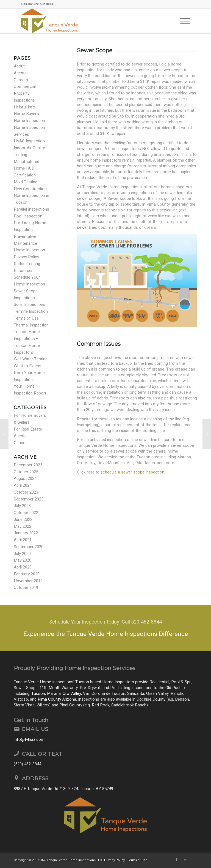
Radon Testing (27, 264)
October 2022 (26, 513)
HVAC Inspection (29, 141)
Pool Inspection (28, 216)
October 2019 (26, 587)
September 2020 (29, 547)
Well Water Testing (31, 359)
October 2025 (26, 472)
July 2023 (22, 506)
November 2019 (28, 581)
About (19, 66)
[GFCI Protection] (4, 434)
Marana (54, 693)
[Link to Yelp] (193, 860)
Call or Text (42, 754)
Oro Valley (72, 693)
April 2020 (23, 567)
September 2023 (29, 499)
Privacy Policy (26, 257)
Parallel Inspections (31, 209)
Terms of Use (26, 318)
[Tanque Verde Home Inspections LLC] (49, 21)
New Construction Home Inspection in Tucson (31, 196)
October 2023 (26, 492)
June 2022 (23, 519)
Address (35, 778)
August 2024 (25, 478)
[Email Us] (16, 729)
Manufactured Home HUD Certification (27, 168)
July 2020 (22, 554)
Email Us (35, 729)
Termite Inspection (31, 311)
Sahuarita (136, 693)
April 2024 (23, 485)
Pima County (49, 699)
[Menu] (182, 21)
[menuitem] (182, 21)
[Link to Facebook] (177, 860)
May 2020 (23, 560)
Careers (21, 80)
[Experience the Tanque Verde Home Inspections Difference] (105, 628)
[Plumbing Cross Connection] (207, 434)
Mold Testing (26, 182)
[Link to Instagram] (185, 860)
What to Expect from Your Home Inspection (29, 373)
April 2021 (23, 540)
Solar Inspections (30, 304)
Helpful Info (24, 107)
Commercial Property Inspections (25, 93)
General (21, 443)
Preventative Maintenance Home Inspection (29, 243)
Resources (24, 271)
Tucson (38, 693)
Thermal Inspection (31, 325)
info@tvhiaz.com (29, 739)
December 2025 (28, 465)
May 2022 (23, 526)
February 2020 (27, 574)
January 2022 (26, 533)
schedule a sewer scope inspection (132, 472)
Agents (20, 73)
